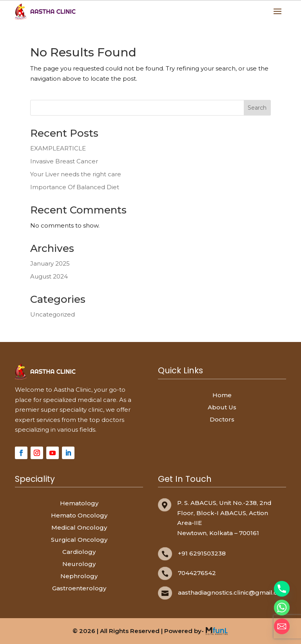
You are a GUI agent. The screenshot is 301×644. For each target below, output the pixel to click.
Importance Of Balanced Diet (75, 187)
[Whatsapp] (282, 608)
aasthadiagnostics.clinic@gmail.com (233, 592)
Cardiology (79, 552)
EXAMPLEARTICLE (58, 148)
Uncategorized (53, 314)
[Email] (282, 626)
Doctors (222, 419)
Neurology (79, 564)
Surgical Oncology (79, 540)
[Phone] (282, 589)
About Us (222, 407)
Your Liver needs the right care (76, 174)
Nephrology (79, 576)
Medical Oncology (79, 527)
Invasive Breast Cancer (64, 161)
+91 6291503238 (202, 553)
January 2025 (50, 263)
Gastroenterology (79, 588)
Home (222, 395)
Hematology (79, 503)
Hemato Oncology (79, 515)
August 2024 (49, 276)
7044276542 (197, 573)
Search (257, 108)
